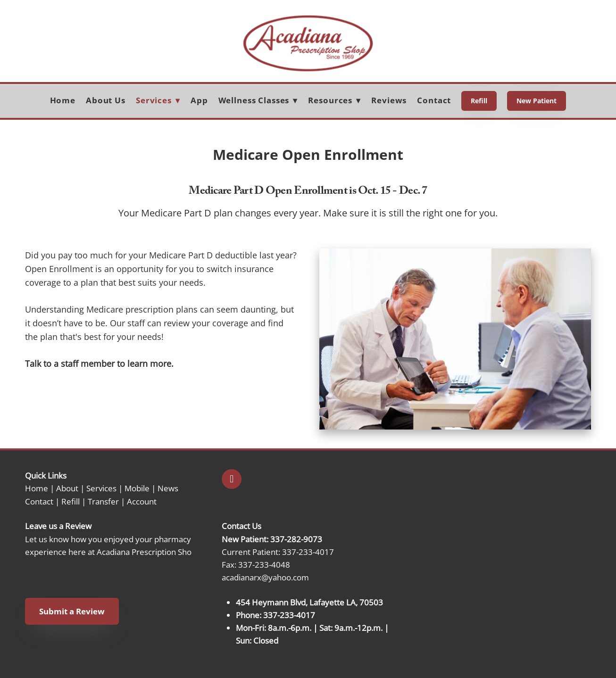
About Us (106, 100)
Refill (479, 101)
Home (63, 100)
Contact (434, 100)
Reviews (389, 100)
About (67, 488)
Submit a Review (72, 611)
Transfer (103, 501)
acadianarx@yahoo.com (265, 577)
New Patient (537, 101)
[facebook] (232, 479)
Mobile (137, 488)
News (168, 488)
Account (142, 501)
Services (101, 488)
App (199, 100)
